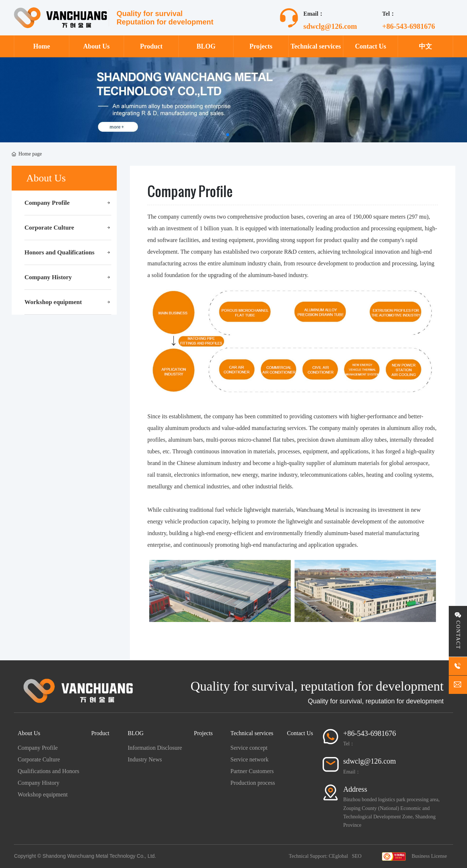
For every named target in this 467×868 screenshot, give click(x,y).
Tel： (349, 744)
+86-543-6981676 (409, 26)
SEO (356, 856)
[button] (228, 135)
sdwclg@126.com (330, 26)
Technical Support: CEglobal (319, 856)
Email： (352, 772)
